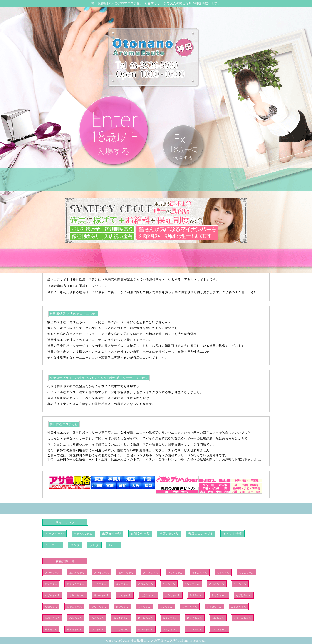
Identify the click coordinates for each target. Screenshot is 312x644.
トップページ (54, 534)
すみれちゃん (77, 595)
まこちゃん (166, 607)
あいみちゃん (77, 573)
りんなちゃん (74, 629)
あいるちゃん (102, 573)
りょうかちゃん (242, 618)
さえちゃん (169, 584)
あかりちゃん (126, 573)
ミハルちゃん (219, 629)
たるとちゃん (173, 595)
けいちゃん (122, 584)
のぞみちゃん (74, 607)
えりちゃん (223, 573)
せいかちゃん (102, 595)
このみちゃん (146, 584)
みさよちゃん (239, 607)
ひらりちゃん (99, 607)
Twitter (114, 545)
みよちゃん (98, 618)
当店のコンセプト (201, 534)
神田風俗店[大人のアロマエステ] (154, 640)
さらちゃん (240, 584)
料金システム (83, 534)
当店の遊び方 (169, 534)
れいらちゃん (146, 629)
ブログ (94, 545)
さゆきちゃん (217, 584)
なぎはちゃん (244, 595)
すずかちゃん (52, 595)
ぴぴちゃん (122, 607)
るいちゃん (98, 629)
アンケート (53, 545)
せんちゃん (125, 595)
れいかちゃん (121, 629)
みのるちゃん (52, 618)
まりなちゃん (214, 607)
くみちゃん (100, 584)
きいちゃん (51, 584)
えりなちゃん (246, 573)
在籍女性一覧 (140, 534)
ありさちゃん (151, 573)
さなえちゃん (192, 584)
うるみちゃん (200, 573)
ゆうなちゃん (146, 618)
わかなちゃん (170, 629)
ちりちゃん (196, 595)
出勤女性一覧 (112, 534)
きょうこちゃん (76, 584)
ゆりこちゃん (195, 618)
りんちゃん (51, 629)
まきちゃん (144, 607)
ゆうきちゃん (121, 618)
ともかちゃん (219, 595)
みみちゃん (76, 618)
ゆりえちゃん (170, 618)
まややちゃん (190, 607)
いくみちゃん (175, 573)
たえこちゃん (148, 595)
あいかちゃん (52, 573)
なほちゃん (51, 607)
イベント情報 (233, 534)
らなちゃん (218, 618)
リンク (75, 545)
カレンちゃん (195, 629)
